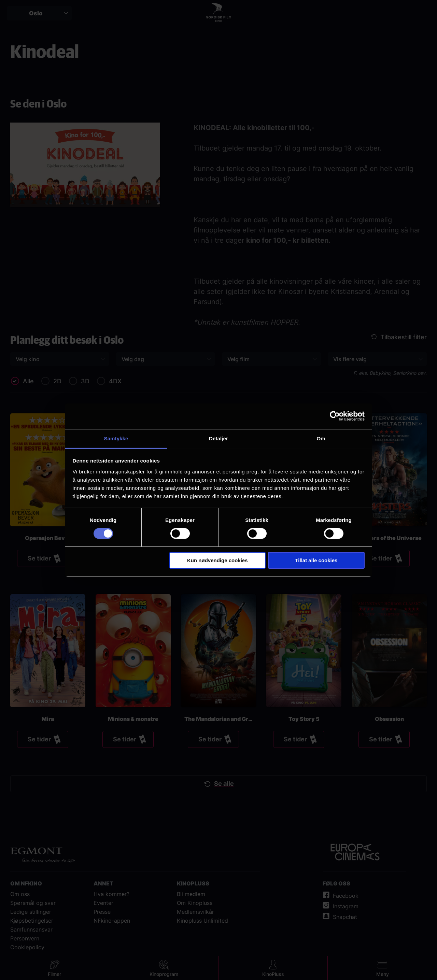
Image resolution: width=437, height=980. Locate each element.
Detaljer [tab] (218, 438)
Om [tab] (321, 438)
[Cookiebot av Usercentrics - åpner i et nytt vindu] (335, 416)
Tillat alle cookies (316, 560)
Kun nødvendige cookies (217, 560)
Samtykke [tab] (116, 438)
